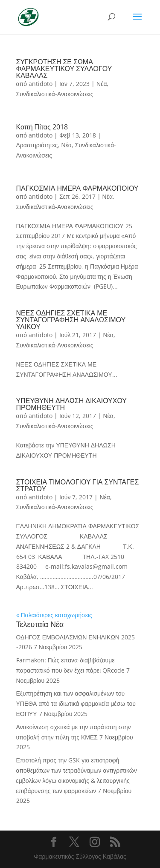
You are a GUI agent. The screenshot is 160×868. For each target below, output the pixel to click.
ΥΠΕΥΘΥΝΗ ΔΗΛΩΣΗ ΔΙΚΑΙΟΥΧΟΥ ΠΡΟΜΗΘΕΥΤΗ (72, 404)
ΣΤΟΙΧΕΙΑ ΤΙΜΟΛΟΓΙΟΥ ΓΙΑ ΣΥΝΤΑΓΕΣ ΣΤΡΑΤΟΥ (78, 485)
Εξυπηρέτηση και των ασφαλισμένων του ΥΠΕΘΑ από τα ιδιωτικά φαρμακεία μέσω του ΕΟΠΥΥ (76, 703)
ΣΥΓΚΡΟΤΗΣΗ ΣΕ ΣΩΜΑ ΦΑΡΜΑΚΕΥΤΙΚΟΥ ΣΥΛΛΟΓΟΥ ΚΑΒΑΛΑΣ (64, 69)
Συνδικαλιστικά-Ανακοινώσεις (55, 94)
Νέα (102, 84)
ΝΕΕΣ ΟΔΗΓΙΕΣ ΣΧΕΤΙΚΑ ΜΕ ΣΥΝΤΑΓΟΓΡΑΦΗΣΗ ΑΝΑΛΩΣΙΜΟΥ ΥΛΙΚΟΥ (71, 320)
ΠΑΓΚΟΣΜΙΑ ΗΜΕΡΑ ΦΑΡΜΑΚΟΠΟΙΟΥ (77, 188)
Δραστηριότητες (37, 145)
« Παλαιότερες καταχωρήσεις (54, 615)
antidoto (41, 84)
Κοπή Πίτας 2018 (42, 127)
